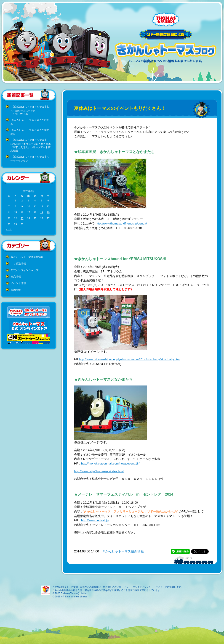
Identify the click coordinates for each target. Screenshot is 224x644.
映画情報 (16, 290)
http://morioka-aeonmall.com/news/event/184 (111, 463)
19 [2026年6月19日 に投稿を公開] (42, 212)
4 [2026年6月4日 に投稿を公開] (35, 201)
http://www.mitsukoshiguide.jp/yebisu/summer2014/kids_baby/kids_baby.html (130, 359)
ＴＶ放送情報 (18, 264)
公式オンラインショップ (25, 270)
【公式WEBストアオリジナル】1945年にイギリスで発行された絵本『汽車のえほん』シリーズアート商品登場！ (31, 145)
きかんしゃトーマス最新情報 (27, 257)
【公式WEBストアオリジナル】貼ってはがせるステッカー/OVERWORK (30, 110)
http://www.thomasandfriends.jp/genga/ (121, 223)
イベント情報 (18, 283)
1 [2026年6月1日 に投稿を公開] (16, 201)
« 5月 (9, 229)
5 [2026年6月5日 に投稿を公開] (42, 201)
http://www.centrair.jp (95, 520)
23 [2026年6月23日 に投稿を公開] (22, 218)
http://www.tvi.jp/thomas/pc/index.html (99, 471)
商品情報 (16, 277)
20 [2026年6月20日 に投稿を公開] (48, 212)
